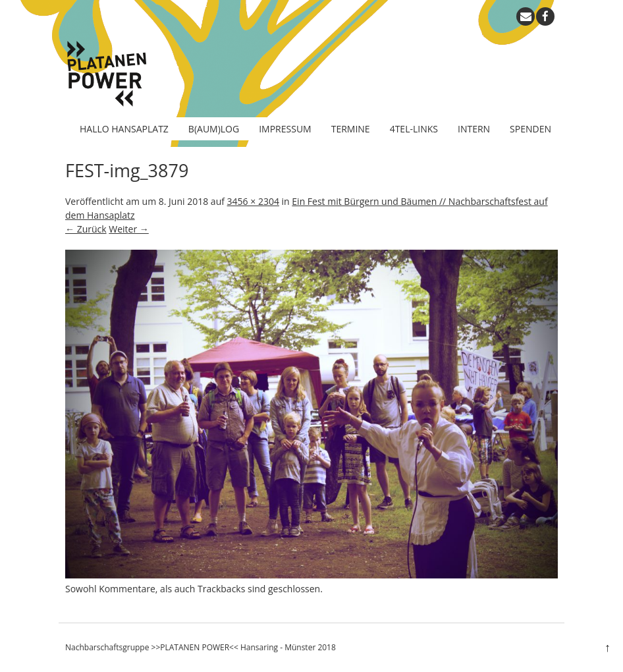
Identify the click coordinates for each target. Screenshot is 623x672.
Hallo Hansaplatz (124, 129)
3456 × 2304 (253, 201)
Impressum (285, 129)
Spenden (530, 129)
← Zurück (86, 229)
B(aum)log (214, 129)
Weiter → (129, 229)
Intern (474, 129)
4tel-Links (414, 129)
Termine (351, 129)
